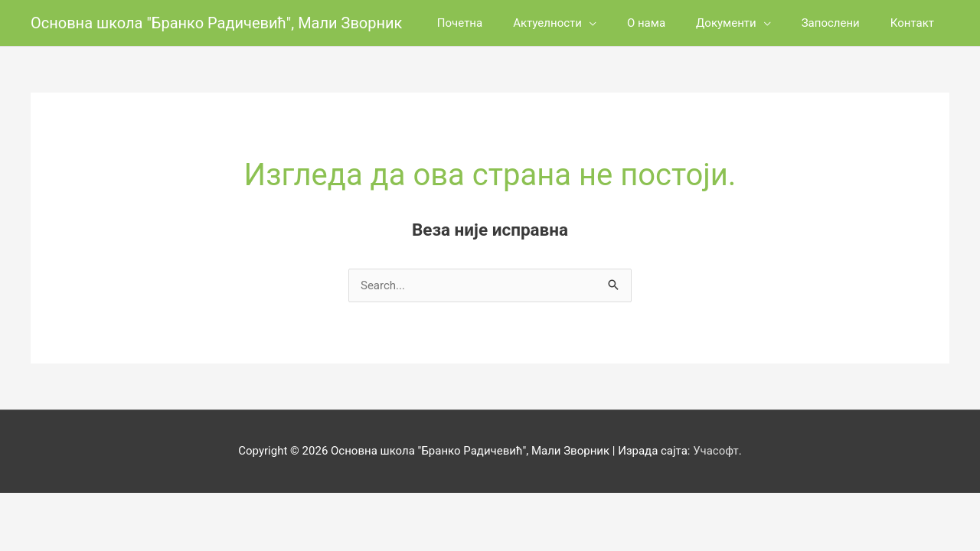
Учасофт (716, 451)
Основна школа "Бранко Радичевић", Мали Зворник (216, 23)
